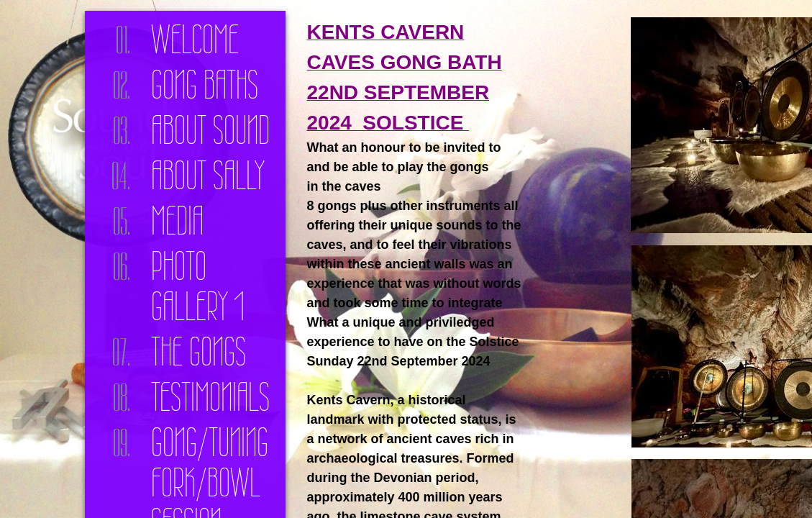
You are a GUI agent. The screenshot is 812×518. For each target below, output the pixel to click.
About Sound (210, 130)
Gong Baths (205, 85)
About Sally (208, 176)
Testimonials (210, 397)
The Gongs (199, 352)
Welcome (195, 40)
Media (177, 221)
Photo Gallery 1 (198, 286)
